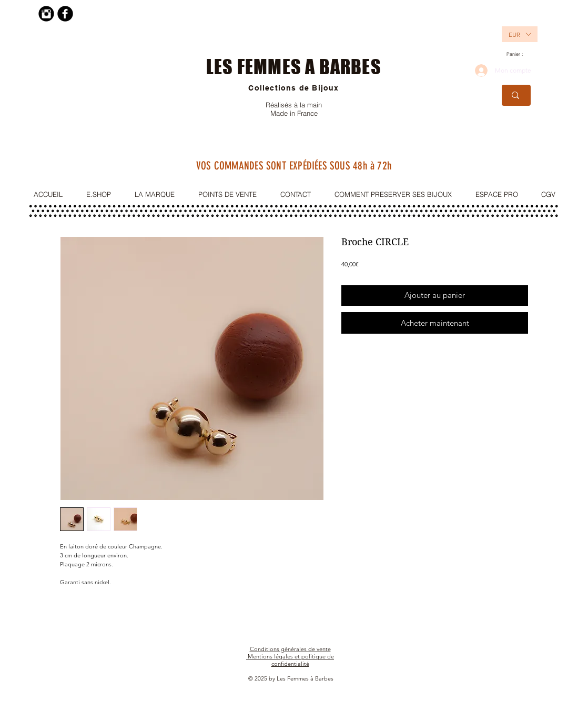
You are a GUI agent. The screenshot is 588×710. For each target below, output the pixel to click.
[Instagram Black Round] (46, 14)
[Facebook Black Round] (65, 14)
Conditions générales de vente (290, 649)
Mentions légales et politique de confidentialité (291, 660)
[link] (519, 54)
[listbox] (520, 34)
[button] (514, 34)
